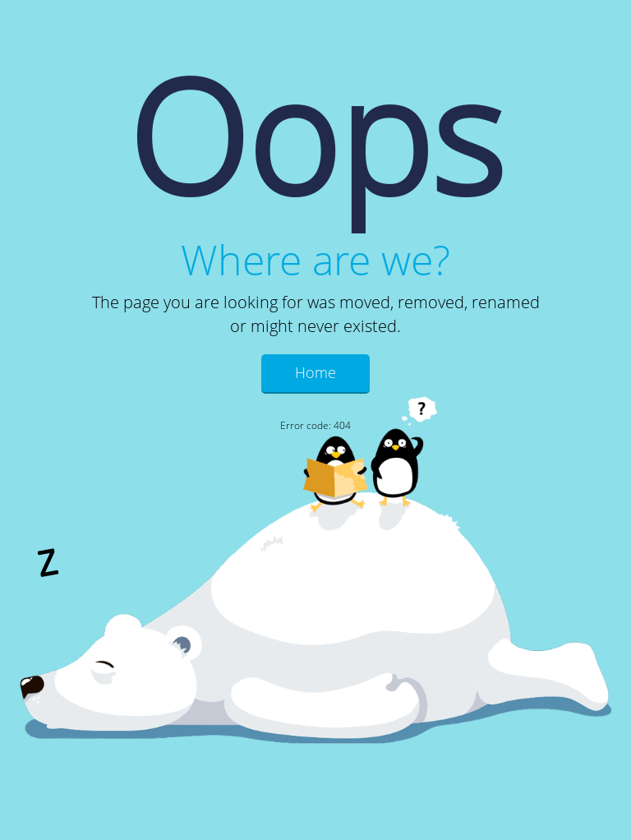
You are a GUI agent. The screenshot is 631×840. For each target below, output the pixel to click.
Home (315, 372)
